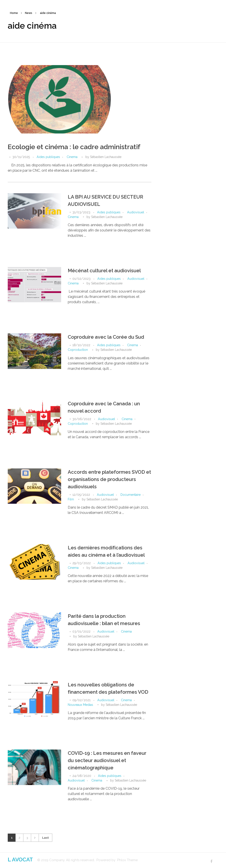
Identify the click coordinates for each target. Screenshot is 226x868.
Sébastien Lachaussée (106, 157)
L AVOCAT (20, 860)
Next (35, 838)
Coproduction (78, 350)
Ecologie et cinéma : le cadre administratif (74, 147)
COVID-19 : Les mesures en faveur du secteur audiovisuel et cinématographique (107, 760)
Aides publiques (48, 157)
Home (14, 13)
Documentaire (131, 495)
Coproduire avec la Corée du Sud (106, 337)
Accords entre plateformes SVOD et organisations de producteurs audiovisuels (109, 479)
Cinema (72, 157)
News (29, 13)
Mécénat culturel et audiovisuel (104, 271)
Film (71, 499)
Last (45, 838)
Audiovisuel (136, 212)
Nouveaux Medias (80, 705)
